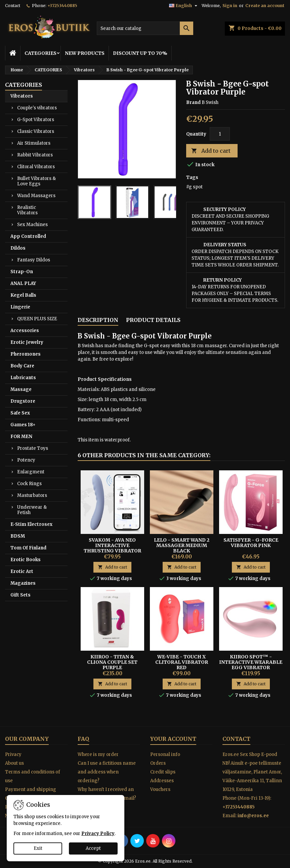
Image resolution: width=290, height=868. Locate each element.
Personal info (165, 754)
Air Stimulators (34, 143)
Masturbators (32, 495)
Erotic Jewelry (27, 342)
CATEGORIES (40, 53)
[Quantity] (220, 134)
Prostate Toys (33, 448)
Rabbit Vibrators (35, 155)
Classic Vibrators (36, 131)
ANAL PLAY (23, 283)
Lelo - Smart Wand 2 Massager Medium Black (182, 545)
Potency (26, 460)
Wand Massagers (36, 196)
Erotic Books (26, 560)
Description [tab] (98, 320)
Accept (93, 848)
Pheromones (26, 354)
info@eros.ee (253, 816)
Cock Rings (29, 484)
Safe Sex (20, 413)
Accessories (25, 331)
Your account (173, 739)
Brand (193, 102)
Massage (21, 389)
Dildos (18, 248)
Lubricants (23, 378)
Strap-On (22, 272)
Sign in (230, 6)
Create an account (265, 6)
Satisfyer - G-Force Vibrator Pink (251, 543)
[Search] (145, 28)
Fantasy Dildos (34, 260)
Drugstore (23, 401)
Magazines (23, 583)
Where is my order (98, 754)
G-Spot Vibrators (36, 120)
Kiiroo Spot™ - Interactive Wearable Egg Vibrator (251, 662)
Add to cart (211, 151)
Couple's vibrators (37, 108)
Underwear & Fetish (32, 510)
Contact (13, 6)
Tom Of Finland (28, 548)
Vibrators (22, 96)
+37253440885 (62, 6)
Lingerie (20, 307)
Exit (38, 848)
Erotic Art (22, 571)
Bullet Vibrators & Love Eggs (36, 181)
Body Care (22, 366)
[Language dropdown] (184, 6)
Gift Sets (20, 595)
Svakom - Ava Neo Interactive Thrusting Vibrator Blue (112, 548)
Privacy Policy (98, 834)
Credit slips (163, 772)
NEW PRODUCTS (85, 53)
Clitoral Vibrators (36, 167)
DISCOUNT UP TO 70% (140, 53)
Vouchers (160, 789)
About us (14, 763)
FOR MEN (21, 437)
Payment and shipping (31, 789)
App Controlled (28, 236)
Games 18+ (23, 425)
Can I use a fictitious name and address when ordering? (107, 772)
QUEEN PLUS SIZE (37, 319)
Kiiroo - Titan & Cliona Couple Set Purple (112, 662)
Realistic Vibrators (27, 210)
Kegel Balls (23, 295)
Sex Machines (32, 225)
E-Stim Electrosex (31, 524)
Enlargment (31, 472)
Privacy (13, 754)
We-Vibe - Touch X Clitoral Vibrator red (182, 662)
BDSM (18, 536)
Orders (158, 763)
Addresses (162, 781)
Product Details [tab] (153, 320)
